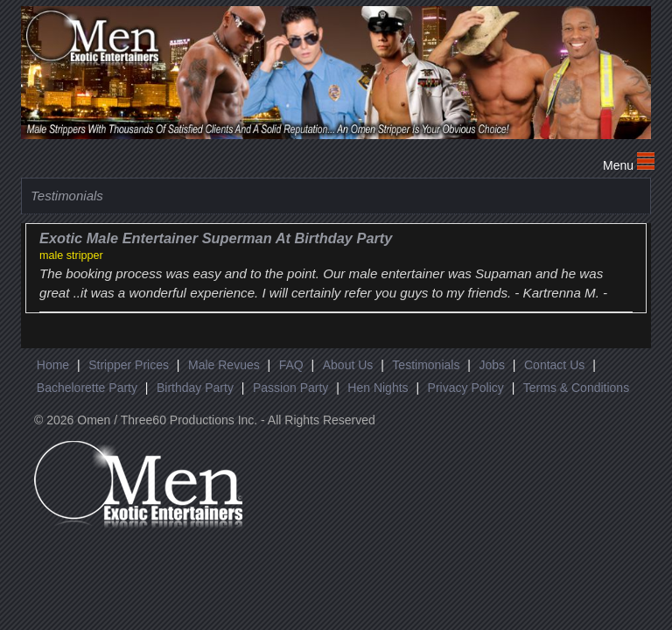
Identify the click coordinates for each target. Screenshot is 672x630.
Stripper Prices (129, 365)
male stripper (71, 255)
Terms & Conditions (576, 388)
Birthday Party (195, 388)
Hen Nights (378, 388)
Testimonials (426, 365)
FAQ (291, 365)
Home (53, 365)
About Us (348, 365)
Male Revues (224, 365)
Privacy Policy (466, 388)
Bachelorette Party (87, 388)
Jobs (492, 365)
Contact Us (554, 365)
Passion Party (290, 388)
